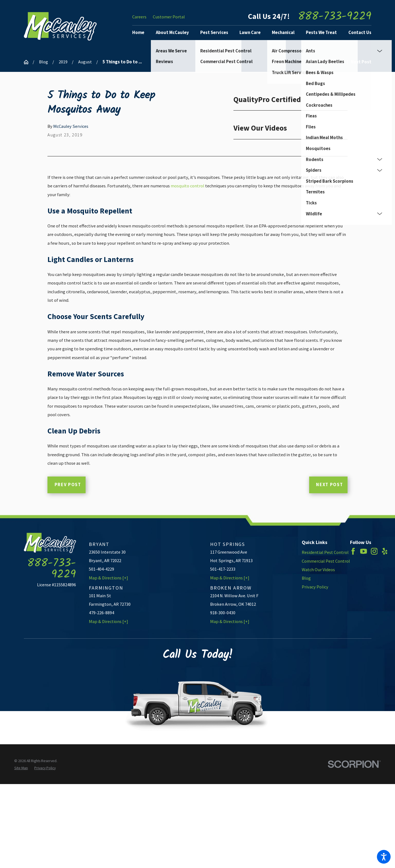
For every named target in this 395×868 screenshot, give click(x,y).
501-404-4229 (101, 569)
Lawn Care (250, 33)
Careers (139, 17)
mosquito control (187, 186)
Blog (43, 62)
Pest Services (214, 33)
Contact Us (360, 33)
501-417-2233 (223, 569)
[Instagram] (374, 551)
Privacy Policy (315, 587)
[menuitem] (141, 33)
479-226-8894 (101, 613)
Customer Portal (169, 17)
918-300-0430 (223, 613)
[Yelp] (385, 551)
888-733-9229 (335, 17)
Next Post (329, 485)
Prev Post (68, 485)
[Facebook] (353, 551)
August (85, 62)
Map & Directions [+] (108, 578)
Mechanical (283, 33)
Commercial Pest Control (326, 561)
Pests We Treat (321, 33)
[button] (384, 857)
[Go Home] (28, 62)
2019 (63, 62)
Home (138, 33)
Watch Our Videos (318, 570)
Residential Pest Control (325, 552)
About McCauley (172, 33)
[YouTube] (364, 551)
